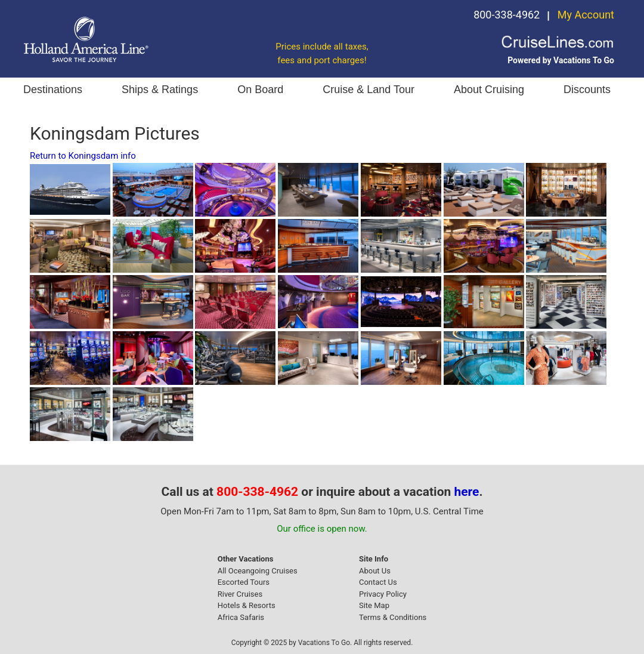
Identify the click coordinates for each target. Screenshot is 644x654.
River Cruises (240, 594)
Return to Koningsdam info (83, 156)
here (467, 492)
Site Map (374, 605)
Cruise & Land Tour (369, 90)
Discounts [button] (587, 90)
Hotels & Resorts (247, 605)
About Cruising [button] (489, 90)
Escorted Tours (244, 582)
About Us (375, 571)
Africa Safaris (241, 617)
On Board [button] (260, 90)
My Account (586, 15)
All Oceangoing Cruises (258, 571)
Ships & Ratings (160, 90)
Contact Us (378, 582)
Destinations (53, 90)
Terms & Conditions (393, 617)
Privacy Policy (383, 594)
